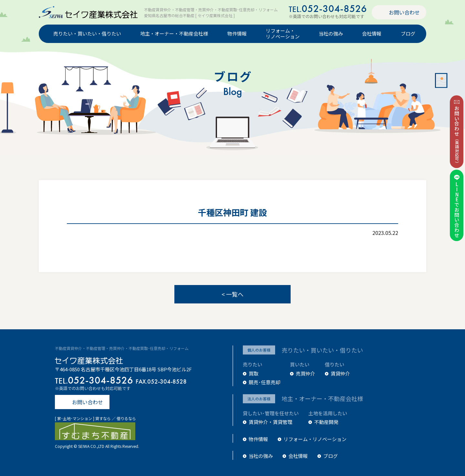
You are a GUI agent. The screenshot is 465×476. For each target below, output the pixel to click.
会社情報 (372, 34)
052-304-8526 (328, 9)
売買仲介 (305, 373)
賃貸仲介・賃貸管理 (270, 422)
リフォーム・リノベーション (283, 34)
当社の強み (331, 34)
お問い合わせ (404, 12)
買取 (253, 373)
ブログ (408, 34)
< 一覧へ (232, 294)
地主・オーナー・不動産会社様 (174, 34)
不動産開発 (326, 422)
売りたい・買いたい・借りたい (87, 34)
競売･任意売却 (264, 382)
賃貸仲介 (340, 373)
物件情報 (237, 34)
